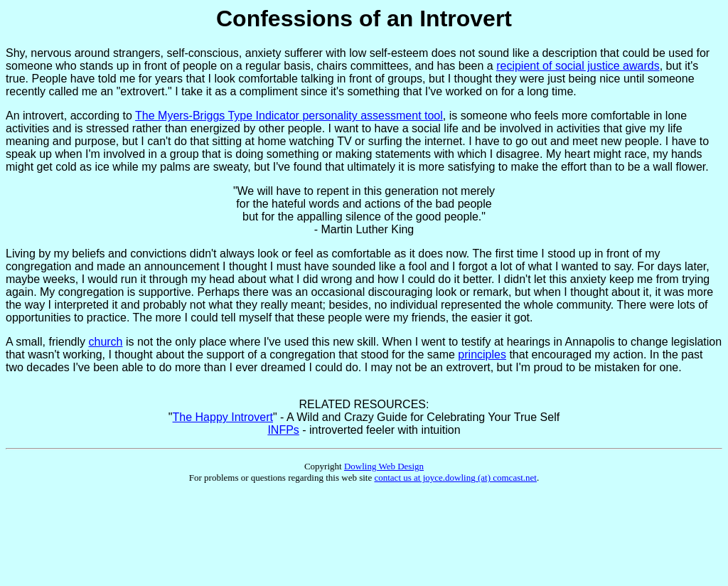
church (105, 342)
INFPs (283, 430)
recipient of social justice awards (578, 66)
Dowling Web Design (384, 466)
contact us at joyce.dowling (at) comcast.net (455, 478)
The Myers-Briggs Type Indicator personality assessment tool (289, 116)
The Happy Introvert (223, 417)
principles (482, 355)
